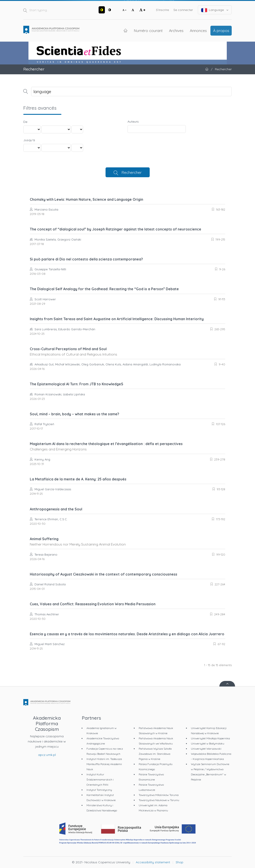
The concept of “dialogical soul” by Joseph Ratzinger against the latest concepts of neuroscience (116, 229)
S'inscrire (162, 10)
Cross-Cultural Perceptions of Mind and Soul (127, 352)
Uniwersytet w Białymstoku (208, 743)
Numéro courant (148, 30)
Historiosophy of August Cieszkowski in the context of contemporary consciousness (104, 574)
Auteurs (133, 122)
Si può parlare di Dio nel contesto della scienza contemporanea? (86, 259)
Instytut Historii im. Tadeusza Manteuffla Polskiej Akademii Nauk (104, 764)
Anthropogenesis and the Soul (56, 509)
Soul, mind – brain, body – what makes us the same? (75, 414)
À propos (221, 30)
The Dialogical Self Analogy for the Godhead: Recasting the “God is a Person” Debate (104, 289)
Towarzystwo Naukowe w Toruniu (159, 800)
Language (215, 10)
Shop (179, 862)
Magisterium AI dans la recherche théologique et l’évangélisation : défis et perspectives (127, 446)
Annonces (198, 30)
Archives (176, 30)
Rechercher (132, 172)
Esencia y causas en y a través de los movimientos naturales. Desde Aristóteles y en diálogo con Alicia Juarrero (127, 634)
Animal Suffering (127, 542)
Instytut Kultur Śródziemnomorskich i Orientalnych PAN (100, 779)
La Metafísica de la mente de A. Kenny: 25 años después (78, 479)
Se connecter (183, 10)
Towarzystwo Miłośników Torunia (159, 795)
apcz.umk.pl (47, 755)
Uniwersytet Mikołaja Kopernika (210, 738)
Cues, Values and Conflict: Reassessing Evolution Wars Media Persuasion (93, 604)
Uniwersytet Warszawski (206, 749)
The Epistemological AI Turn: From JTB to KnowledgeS (77, 384)
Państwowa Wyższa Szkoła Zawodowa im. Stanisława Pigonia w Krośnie (155, 754)
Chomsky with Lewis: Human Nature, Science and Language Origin (86, 199)
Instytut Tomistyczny (99, 790)
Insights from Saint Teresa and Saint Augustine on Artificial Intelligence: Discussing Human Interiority (117, 319)
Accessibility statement (153, 862)
